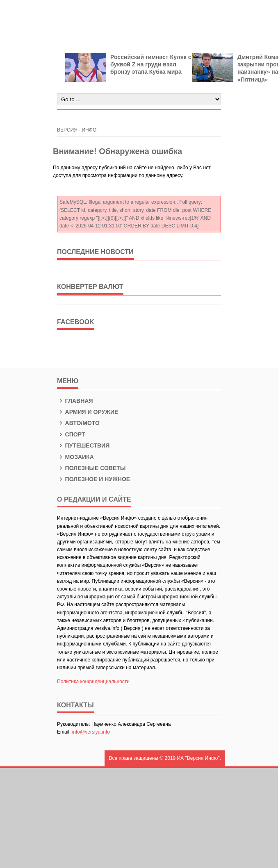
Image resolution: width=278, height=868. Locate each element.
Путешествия (83, 445)
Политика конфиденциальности (93, 682)
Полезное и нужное (93, 479)
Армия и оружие (88, 412)
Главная (75, 401)
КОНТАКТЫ (75, 705)
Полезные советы (91, 468)
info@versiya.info (91, 732)
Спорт (71, 434)
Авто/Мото (78, 423)
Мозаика (75, 457)
